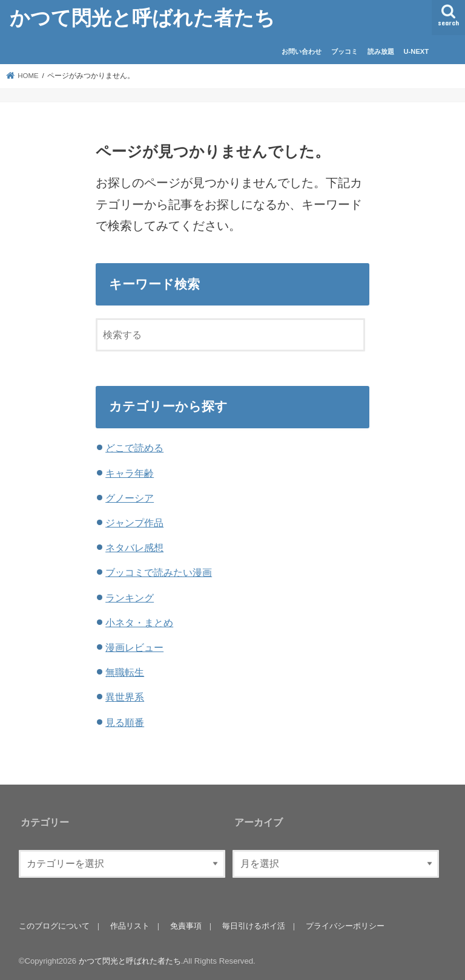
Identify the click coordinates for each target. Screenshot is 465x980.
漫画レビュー (134, 647)
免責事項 (186, 926)
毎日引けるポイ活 (254, 926)
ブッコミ (345, 51)
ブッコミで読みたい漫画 (159, 572)
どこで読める (134, 448)
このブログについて (54, 926)
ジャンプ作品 (134, 523)
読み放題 (381, 51)
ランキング (130, 598)
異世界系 (125, 697)
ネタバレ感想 (134, 547)
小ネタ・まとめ (139, 622)
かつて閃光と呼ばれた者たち (142, 17)
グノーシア (130, 498)
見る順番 (125, 722)
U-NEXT (417, 51)
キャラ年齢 (130, 473)
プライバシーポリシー (345, 926)
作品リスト (130, 926)
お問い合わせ (302, 51)
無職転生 (125, 672)
